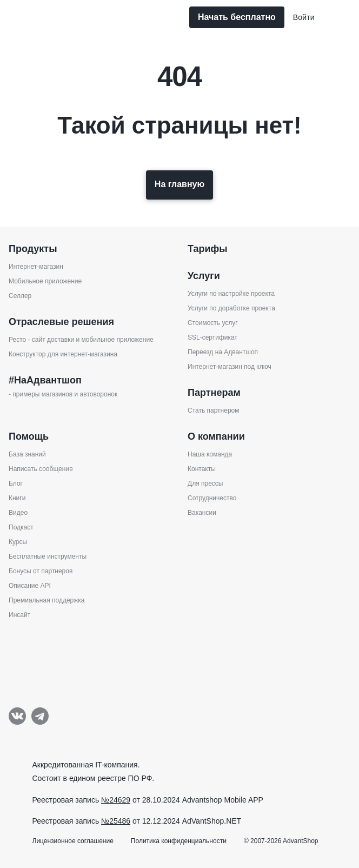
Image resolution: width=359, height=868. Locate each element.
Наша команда (210, 454)
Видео (18, 513)
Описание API (30, 586)
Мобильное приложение (45, 281)
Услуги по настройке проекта (231, 294)
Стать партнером (214, 410)
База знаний (27, 454)
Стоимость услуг (213, 323)
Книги (17, 498)
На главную (179, 184)
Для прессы (205, 483)
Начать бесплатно (237, 17)
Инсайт (19, 615)
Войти (304, 17)
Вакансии (202, 513)
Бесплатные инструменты (48, 556)
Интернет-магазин (36, 267)
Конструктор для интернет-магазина (63, 354)
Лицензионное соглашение (73, 841)
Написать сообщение (41, 469)
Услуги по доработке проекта (231, 308)
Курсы (18, 542)
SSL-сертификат (212, 337)
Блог (16, 483)
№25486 (116, 821)
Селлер (20, 296)
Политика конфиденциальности (179, 841)
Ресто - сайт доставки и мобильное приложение (81, 340)
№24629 (116, 800)
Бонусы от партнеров (41, 571)
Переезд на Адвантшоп (223, 352)
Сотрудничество (212, 498)
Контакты (202, 469)
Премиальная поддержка (46, 600)
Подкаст (21, 527)
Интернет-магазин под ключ (230, 367)
